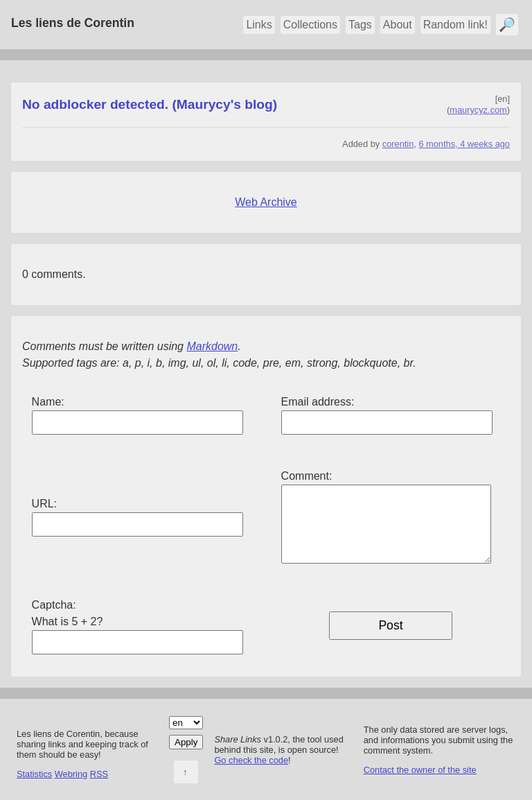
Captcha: (54, 605)
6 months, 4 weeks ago (464, 144)
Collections (310, 25)
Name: (48, 402)
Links (259, 25)
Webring (71, 774)
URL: (44, 504)
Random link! (455, 25)
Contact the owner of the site (420, 770)
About (398, 25)
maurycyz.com (478, 110)
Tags (360, 25)
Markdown (212, 346)
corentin (398, 144)
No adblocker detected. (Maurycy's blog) (150, 104)
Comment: (307, 476)
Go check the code (251, 760)
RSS (99, 774)
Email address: (318, 402)
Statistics (34, 774)
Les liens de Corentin (73, 23)
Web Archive (266, 202)
